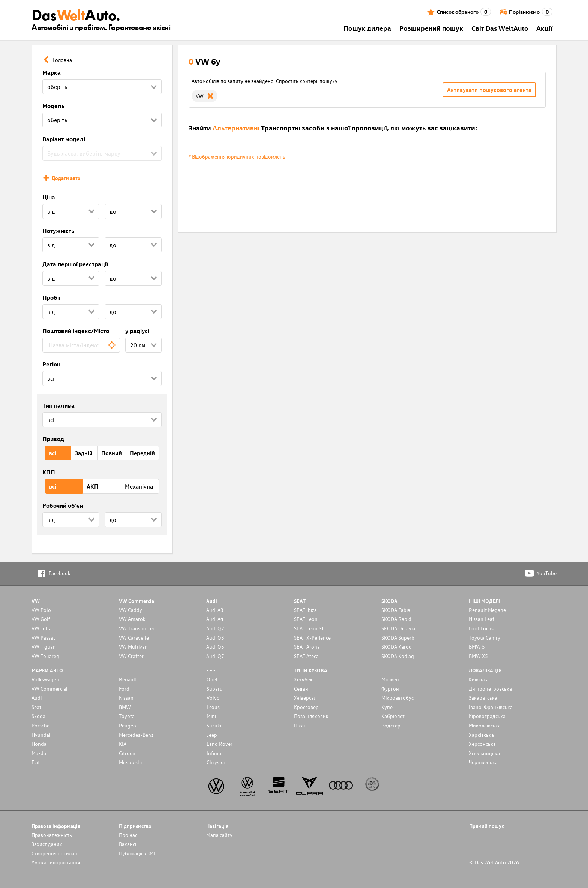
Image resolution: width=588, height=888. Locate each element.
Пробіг (52, 297)
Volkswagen (45, 679)
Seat (36, 707)
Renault (128, 679)
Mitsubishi (130, 762)
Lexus (213, 707)
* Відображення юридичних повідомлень (237, 157)
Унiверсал (305, 698)
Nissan (126, 698)
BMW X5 (478, 656)
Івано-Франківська (491, 707)
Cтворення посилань (56, 853)
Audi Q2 (215, 628)
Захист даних (47, 844)
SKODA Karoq (397, 647)
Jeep (212, 735)
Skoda (38, 716)
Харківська (481, 735)
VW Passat (43, 638)
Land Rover (220, 744)
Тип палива (58, 405)
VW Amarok (132, 619)
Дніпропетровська (490, 689)
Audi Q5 (215, 647)
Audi (37, 698)
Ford (124, 689)
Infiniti (214, 753)
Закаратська (483, 698)
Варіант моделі (64, 139)
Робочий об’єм (63, 505)
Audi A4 (215, 619)
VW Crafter (131, 656)
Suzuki (214, 725)
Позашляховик (311, 716)
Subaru (215, 689)
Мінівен (390, 679)
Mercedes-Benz (136, 735)
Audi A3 (215, 610)
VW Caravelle (134, 638)
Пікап (300, 725)
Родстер (391, 725)
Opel (212, 679)
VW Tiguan (44, 647)
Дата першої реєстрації (75, 264)
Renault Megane (487, 610)
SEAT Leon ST (309, 628)
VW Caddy (130, 610)
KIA (123, 744)
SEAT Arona (307, 647)
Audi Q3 (215, 638)
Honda (39, 744)
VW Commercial (49, 689)
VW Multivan (133, 647)
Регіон (51, 364)
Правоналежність (52, 835)
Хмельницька (484, 753)
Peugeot (128, 725)
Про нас (128, 835)
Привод (53, 439)
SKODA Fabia (396, 610)
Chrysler (216, 762)
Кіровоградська (487, 716)
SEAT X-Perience (312, 638)
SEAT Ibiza (305, 610)
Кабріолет (393, 716)
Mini (211, 716)
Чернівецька (483, 762)
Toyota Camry (484, 638)
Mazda (39, 753)
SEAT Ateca (306, 656)
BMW (125, 707)
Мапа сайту (219, 835)
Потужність (58, 231)
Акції (544, 28)
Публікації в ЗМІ (137, 853)
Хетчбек (303, 679)
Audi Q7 (215, 656)
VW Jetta (42, 628)
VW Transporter (137, 628)
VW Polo (41, 610)
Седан (301, 689)
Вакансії (128, 844)
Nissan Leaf (481, 619)
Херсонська (482, 744)
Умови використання (56, 862)
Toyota (127, 716)
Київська (479, 679)
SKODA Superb (398, 638)
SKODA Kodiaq (398, 656)
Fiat (36, 762)
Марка (52, 72)
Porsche (40, 725)
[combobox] (81, 345)
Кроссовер (306, 707)
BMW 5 (477, 647)
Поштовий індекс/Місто (76, 331)
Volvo (213, 698)
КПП (49, 472)
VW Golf (41, 619)
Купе (387, 707)
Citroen (127, 753)
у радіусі (137, 331)
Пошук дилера (367, 28)
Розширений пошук (431, 28)
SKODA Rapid (396, 619)
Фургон (390, 689)
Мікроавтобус (397, 698)
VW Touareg (45, 656)
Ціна (49, 197)
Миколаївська (485, 725)
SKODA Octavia (398, 628)
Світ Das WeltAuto (500, 28)
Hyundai (41, 735)
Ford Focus (481, 628)
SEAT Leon (306, 619)
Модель (53, 106)
